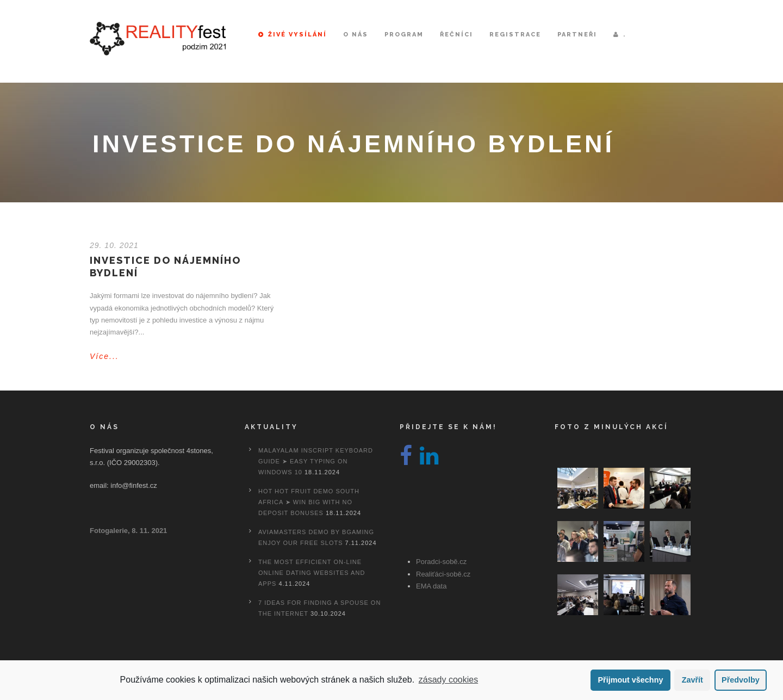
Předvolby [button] (741, 680)
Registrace (515, 35)
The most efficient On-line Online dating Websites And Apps (312, 573)
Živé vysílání (293, 35)
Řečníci (456, 35)
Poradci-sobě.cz (441, 562)
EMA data (431, 586)
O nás (356, 35)
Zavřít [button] (692, 680)
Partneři (577, 35)
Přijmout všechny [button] (630, 680)
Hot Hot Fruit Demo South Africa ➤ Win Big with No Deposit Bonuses (309, 502)
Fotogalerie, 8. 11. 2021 (128, 531)
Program (404, 35)
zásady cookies (448, 680)
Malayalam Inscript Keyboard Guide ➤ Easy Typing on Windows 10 (316, 461)
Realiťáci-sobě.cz (443, 574)
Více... (104, 356)
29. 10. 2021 (114, 245)
